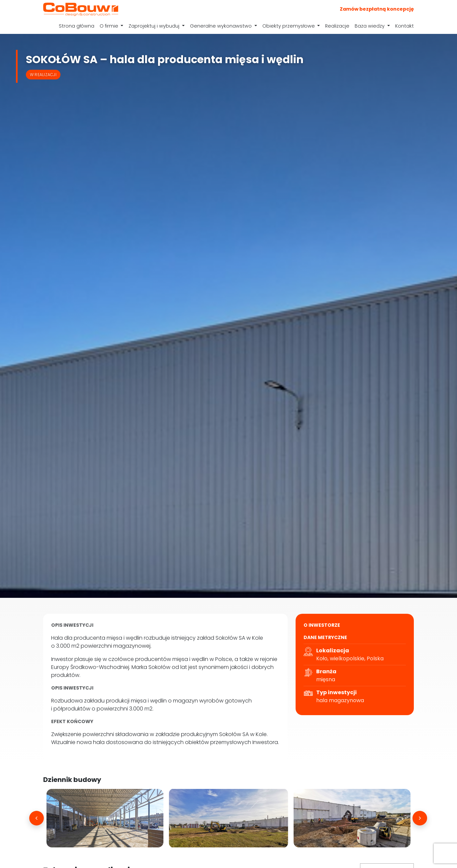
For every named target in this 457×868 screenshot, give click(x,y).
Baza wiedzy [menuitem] (370, 26)
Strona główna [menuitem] (77, 26)
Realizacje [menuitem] (337, 26)
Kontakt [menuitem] (405, 26)
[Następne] (420, 818)
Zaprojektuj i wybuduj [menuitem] (155, 26)
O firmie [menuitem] (110, 26)
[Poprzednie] (37, 818)
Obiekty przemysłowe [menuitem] (289, 26)
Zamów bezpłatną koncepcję (377, 9)
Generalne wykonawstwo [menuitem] (222, 26)
